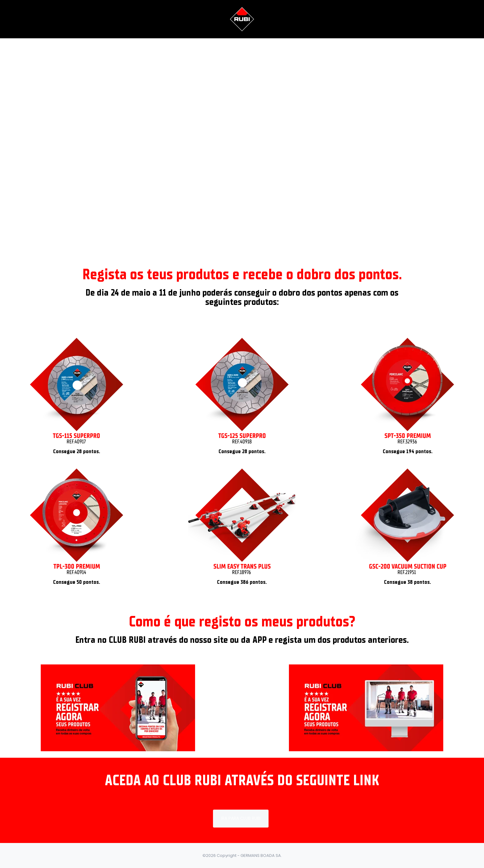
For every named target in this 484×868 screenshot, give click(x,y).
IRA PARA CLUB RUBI (241, 818)
